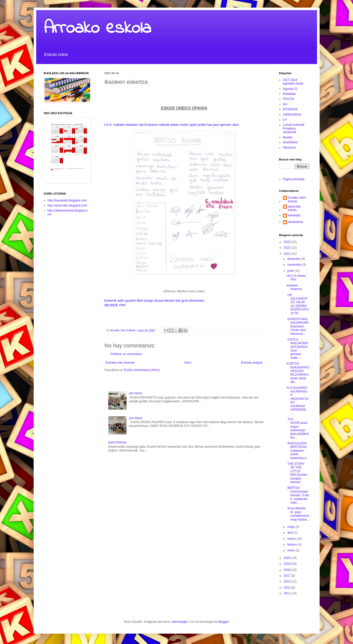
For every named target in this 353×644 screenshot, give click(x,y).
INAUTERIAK (117, 443)
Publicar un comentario (126, 354)
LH (285, 120)
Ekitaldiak (289, 94)
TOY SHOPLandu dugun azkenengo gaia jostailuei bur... (298, 428)
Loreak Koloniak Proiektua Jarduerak (294, 128)
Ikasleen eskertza (294, 287)
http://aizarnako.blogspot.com (67, 205)
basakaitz (294, 215)
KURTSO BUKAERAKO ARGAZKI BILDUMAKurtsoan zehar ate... (298, 373)
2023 (287, 242)
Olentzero (289, 148)
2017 (287, 576)
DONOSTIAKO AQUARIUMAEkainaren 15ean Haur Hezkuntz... (298, 326)
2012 (287, 588)
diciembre (294, 259)
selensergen (180, 622)
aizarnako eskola (295, 208)
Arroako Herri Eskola (297, 199)
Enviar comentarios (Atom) (142, 370)
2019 (287, 564)
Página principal (294, 179)
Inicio (188, 363)
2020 (287, 558)
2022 (287, 248)
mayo (291, 527)
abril (290, 533)
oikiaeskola (295, 222)
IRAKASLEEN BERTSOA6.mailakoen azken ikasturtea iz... (298, 451)
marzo (292, 539)
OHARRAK (290, 142)
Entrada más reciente (120, 363)
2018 (287, 570)
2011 (287, 593)
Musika (288, 137)
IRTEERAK (290, 109)
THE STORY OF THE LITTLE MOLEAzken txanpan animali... (297, 473)
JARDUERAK (292, 115)
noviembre (295, 265)
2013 (287, 581)
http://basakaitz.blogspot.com (67, 200)
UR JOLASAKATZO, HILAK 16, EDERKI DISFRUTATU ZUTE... (298, 304)
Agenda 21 (290, 89)
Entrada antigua (252, 363)
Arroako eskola (97, 29)
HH (285, 104)
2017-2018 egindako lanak (293, 82)
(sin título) (136, 393)
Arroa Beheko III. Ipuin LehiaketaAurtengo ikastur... (298, 514)
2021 (287, 254)
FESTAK (289, 99)
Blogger (224, 622)
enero (292, 550)
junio (291, 271)
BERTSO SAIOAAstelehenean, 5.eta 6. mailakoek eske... (298, 495)
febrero (292, 545)
